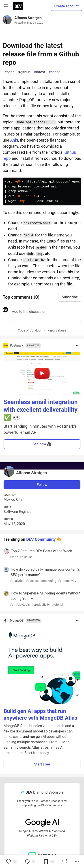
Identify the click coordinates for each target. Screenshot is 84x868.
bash (10, 72)
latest (39, 72)
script (54, 72)
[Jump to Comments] (30, 861)
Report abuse (57, 330)
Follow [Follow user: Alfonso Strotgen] (42, 485)
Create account (66, 6)
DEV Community (41, 539)
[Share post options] (77, 861)
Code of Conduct (30, 330)
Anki (14, 140)
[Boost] (65, 861)
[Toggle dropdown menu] (78, 345)
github (24, 72)
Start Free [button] (42, 764)
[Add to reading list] (49, 861)
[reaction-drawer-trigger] (11, 861)
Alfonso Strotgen (28, 18)
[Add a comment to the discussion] (46, 314)
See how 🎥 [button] (42, 444)
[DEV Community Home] (18, 6)
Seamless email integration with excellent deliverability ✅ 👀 (41, 410)
